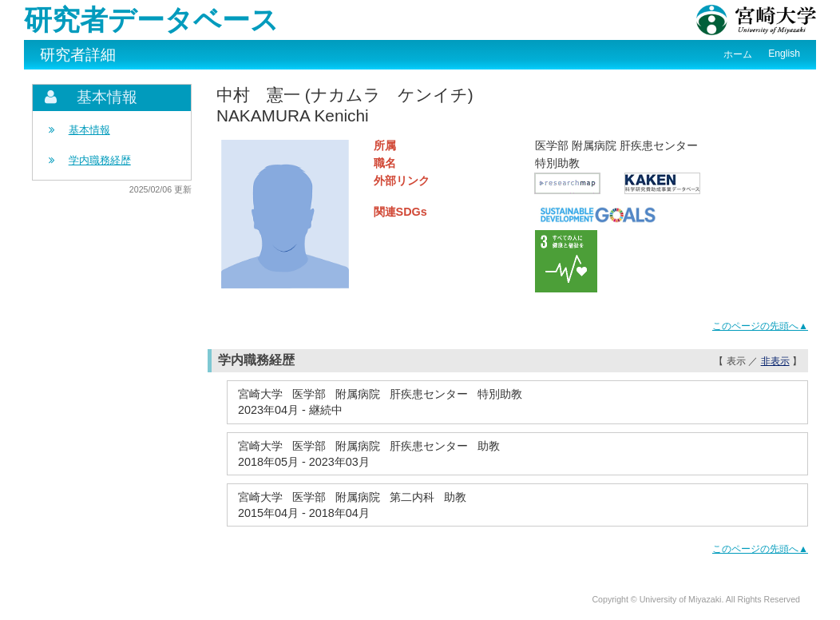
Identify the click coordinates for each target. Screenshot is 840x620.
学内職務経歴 (100, 160)
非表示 (775, 361)
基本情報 (89, 130)
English (784, 54)
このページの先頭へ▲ (760, 326)
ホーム (738, 54)
